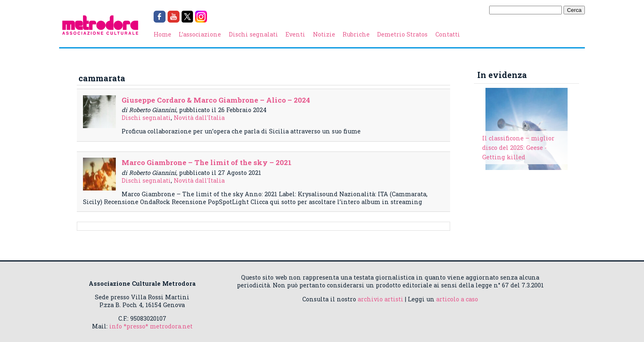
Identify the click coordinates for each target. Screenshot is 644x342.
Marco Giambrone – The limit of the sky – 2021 (207, 162)
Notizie (324, 34)
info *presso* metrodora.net (151, 326)
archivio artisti (381, 299)
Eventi (295, 34)
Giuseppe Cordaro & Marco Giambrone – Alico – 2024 (216, 100)
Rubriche (356, 34)
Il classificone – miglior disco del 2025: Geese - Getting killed (518, 148)
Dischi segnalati (253, 34)
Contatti (448, 34)
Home (162, 34)
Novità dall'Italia (199, 118)
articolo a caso (457, 299)
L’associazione (200, 34)
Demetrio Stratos (402, 34)
